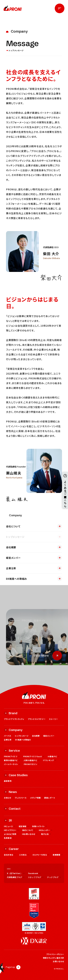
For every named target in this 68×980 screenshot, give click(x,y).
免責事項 (9, 838)
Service (12, 751)
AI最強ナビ (53, 756)
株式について (29, 830)
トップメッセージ (34, 537)
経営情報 (24, 826)
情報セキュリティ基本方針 (53, 958)
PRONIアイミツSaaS (34, 756)
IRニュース (10, 826)
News (10, 792)
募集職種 (58, 855)
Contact (12, 809)
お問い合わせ (58, 961)
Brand (11, 713)
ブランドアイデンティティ (14, 719)
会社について (34, 526)
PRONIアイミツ (12, 756)
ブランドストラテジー (37, 719)
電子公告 (46, 834)
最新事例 (8, 781)
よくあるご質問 (11, 834)
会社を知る (10, 855)
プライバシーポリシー (55, 954)
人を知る (24, 855)
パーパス (8, 736)
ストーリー (53, 719)
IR (8, 820)
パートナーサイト (12, 764)
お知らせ (7, 798)
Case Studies (16, 775)
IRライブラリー (11, 830)
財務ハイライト (39, 826)
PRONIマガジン (32, 764)
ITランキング (50, 760)
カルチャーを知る (41, 855)
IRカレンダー (45, 830)
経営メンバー (34, 558)
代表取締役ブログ (16, 877)
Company (13, 730)
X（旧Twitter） (16, 873)
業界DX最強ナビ (12, 760)
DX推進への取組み (34, 579)
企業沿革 (34, 568)
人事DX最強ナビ (31, 760)
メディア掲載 (36, 798)
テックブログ (54, 877)
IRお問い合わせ (30, 834)
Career (11, 849)
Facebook (34, 873)
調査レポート (50, 798)
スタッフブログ (36, 877)
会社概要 (34, 547)
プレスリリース (21, 798)
